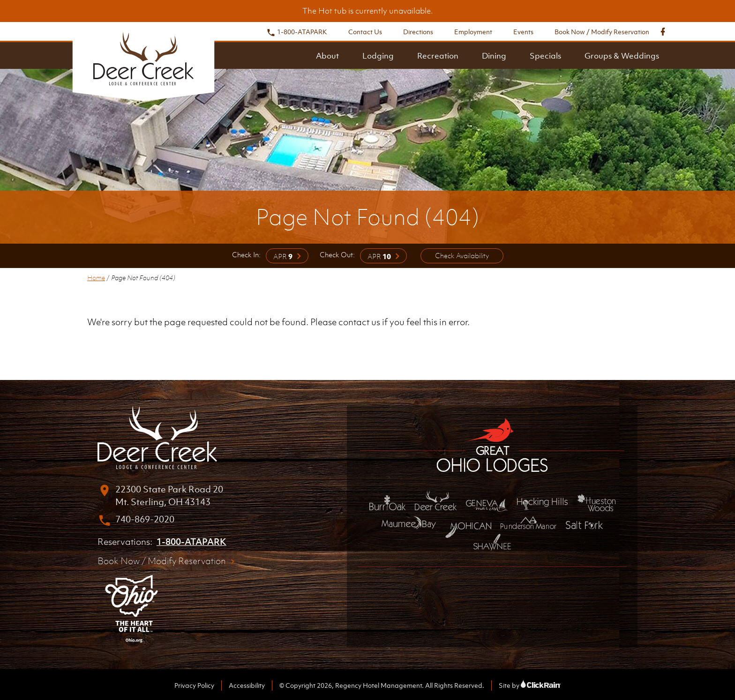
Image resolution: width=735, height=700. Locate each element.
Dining (494, 56)
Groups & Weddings (622, 56)
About (327, 56)
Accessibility (247, 685)
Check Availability (462, 255)
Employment (473, 32)
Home (96, 278)
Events (523, 32)
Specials (545, 56)
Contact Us (365, 32)
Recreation (438, 56)
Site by (530, 685)
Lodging (378, 56)
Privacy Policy (194, 685)
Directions (418, 32)
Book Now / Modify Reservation (602, 32)
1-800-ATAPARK (297, 32)
